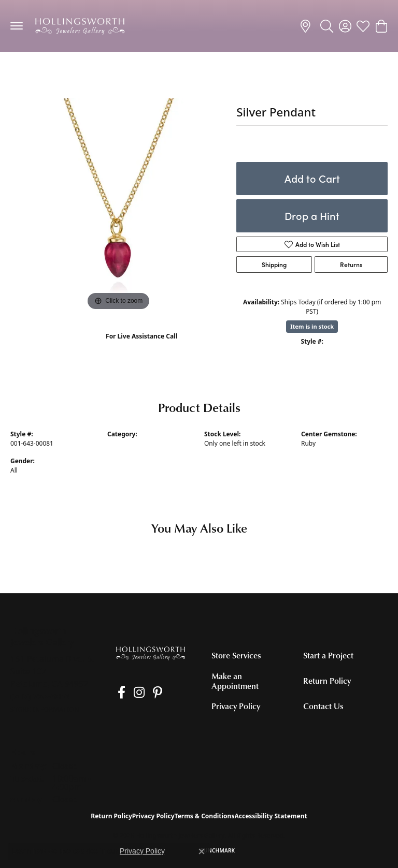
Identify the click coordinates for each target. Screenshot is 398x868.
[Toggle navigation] (17, 26)
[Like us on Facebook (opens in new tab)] (118, 693)
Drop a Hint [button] (312, 216)
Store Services (236, 655)
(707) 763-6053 (142, 347)
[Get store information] (45, 709)
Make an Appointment (235, 681)
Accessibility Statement (271, 816)
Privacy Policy (236, 706)
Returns (351, 264)
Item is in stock (312, 326)
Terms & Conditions (205, 816)
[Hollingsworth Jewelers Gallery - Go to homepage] (151, 653)
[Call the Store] (40, 696)
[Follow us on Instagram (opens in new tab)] (133, 693)
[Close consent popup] (202, 851)
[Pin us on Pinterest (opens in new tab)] (148, 693)
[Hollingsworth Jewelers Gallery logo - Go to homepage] (80, 26)
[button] (327, 26)
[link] (307, 26)
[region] (118, 205)
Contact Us (323, 706)
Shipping (274, 264)
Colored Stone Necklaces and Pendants (78, 72)
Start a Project (328, 655)
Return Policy (327, 681)
